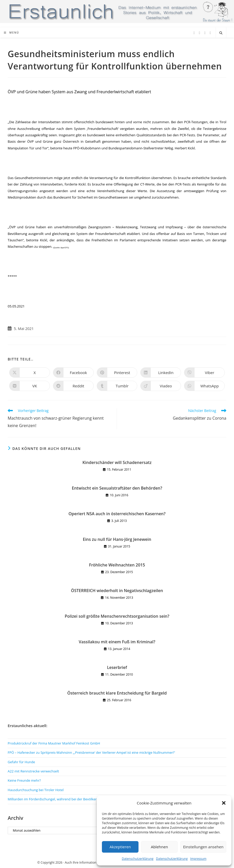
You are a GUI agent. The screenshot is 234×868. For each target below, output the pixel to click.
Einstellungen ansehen (203, 847)
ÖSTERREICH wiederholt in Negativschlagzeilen (117, 591)
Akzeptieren (120, 847)
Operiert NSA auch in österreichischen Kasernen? (117, 514)
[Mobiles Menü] (12, 33)
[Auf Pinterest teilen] (117, 373)
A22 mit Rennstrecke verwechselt (33, 771)
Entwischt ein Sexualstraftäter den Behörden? (117, 488)
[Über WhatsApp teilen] (204, 386)
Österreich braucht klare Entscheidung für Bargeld (117, 693)
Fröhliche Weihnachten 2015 (117, 565)
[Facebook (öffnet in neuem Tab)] (200, 33)
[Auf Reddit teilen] (73, 386)
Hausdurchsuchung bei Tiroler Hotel (36, 790)
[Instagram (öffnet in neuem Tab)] (205, 33)
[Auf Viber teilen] (204, 373)
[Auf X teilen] (30, 373)
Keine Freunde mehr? (24, 780)
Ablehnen (159, 847)
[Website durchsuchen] (221, 33)
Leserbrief (117, 667)
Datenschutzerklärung (138, 859)
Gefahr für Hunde (21, 762)
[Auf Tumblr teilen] (117, 386)
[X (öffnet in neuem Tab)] (194, 33)
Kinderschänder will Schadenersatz (117, 462)
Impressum (198, 859)
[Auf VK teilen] (30, 386)
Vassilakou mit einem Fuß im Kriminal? (117, 642)
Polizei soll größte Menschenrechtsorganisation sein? (117, 616)
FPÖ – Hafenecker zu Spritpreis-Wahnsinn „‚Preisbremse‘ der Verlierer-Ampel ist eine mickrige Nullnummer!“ (91, 752)
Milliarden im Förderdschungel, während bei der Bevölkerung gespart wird (65, 799)
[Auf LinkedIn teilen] (161, 373)
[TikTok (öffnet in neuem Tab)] (210, 33)
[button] (224, 803)
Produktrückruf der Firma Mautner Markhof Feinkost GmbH (54, 743)
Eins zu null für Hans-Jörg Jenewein (117, 539)
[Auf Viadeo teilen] (161, 386)
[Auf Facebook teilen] (73, 373)
